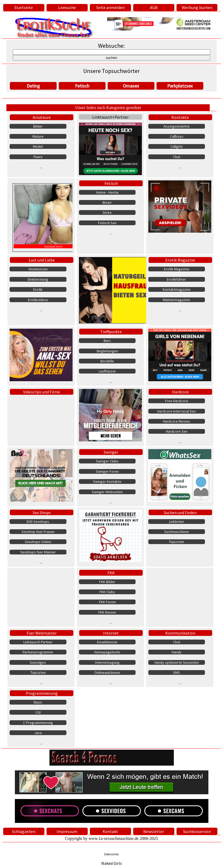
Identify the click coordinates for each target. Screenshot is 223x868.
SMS (176, 672)
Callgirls (177, 146)
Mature (38, 136)
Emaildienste (107, 642)
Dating (33, 86)
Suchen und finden (180, 513)
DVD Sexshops (38, 522)
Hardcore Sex (177, 431)
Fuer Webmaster (42, 633)
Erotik (38, 289)
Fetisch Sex (107, 223)
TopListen (176, 542)
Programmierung (42, 693)
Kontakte (180, 117)
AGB (154, 7)
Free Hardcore (177, 401)
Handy (177, 652)
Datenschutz (112, 854)
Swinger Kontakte (107, 481)
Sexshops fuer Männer (38, 552)
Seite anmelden (110, 7)
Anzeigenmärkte (177, 126)
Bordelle (107, 361)
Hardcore (180, 392)
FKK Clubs (107, 592)
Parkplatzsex (180, 86)
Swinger (111, 452)
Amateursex (38, 269)
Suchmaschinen (177, 532)
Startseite (24, 7)
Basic (38, 702)
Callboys (177, 136)
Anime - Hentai (107, 192)
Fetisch (82, 86)
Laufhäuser (107, 371)
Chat (177, 157)
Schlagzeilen (24, 831)
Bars (107, 341)
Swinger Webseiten (107, 492)
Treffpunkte (111, 332)
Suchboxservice (197, 831)
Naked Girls (112, 863)
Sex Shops (42, 513)
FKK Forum (107, 602)
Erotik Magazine (180, 260)
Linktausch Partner (38, 642)
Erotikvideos (38, 300)
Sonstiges (38, 662)
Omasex (131, 86)
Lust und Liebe (42, 260)
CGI (38, 712)
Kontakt (110, 831)
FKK (111, 573)
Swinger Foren (107, 471)
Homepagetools (107, 652)
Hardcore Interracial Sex (176, 411)
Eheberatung (38, 279)
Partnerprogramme (38, 652)
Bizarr (107, 202)
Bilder (38, 126)
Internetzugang (107, 662)
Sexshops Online (38, 542)
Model (38, 146)
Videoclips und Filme (42, 392)
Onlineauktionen (107, 672)
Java (38, 733)
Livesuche (67, 7)
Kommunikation (180, 633)
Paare (38, 157)
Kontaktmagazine (177, 289)
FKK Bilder (107, 582)
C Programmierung (38, 723)
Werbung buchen (197, 7)
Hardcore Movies (176, 421)
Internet (111, 633)
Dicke (107, 212)
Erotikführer (176, 279)
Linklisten (176, 522)
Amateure (42, 117)
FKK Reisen (107, 612)
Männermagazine (176, 300)
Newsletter (154, 831)
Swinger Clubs (107, 461)
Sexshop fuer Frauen (38, 532)
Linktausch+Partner (110, 117)
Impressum (67, 831)
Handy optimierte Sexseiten (177, 662)
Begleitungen (107, 351)
